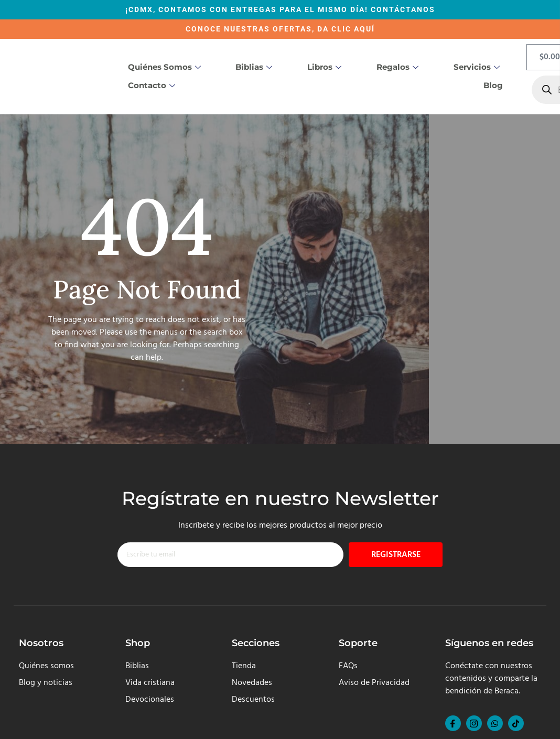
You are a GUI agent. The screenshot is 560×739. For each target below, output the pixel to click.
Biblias (254, 67)
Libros (324, 67)
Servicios (477, 67)
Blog (493, 85)
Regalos (397, 67)
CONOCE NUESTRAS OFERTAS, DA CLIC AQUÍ (280, 29)
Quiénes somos (164, 67)
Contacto (152, 85)
